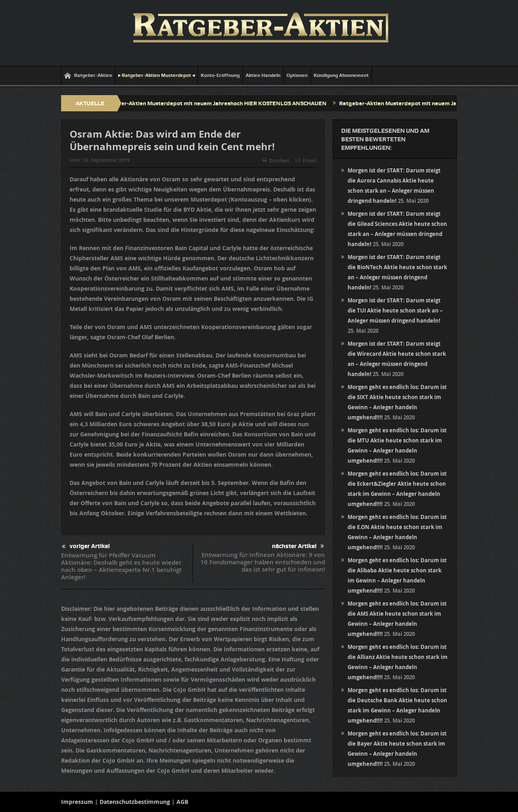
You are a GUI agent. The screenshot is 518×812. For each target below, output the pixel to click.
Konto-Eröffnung (220, 75)
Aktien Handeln (263, 75)
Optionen (297, 75)
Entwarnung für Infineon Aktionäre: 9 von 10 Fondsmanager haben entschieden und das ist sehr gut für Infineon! (263, 562)
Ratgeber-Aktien (88, 75)
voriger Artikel (86, 547)
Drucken (276, 160)
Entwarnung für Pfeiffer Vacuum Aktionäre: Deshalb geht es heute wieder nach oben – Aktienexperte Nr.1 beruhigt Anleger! (121, 566)
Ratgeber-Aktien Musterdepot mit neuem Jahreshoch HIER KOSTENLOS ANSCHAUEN (219, 103)
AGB (182, 802)
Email (306, 160)
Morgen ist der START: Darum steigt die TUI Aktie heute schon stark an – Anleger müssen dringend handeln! (395, 310)
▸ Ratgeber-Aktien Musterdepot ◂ (156, 75)
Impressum (77, 802)
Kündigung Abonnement (341, 75)
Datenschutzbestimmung (135, 802)
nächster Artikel (298, 546)
